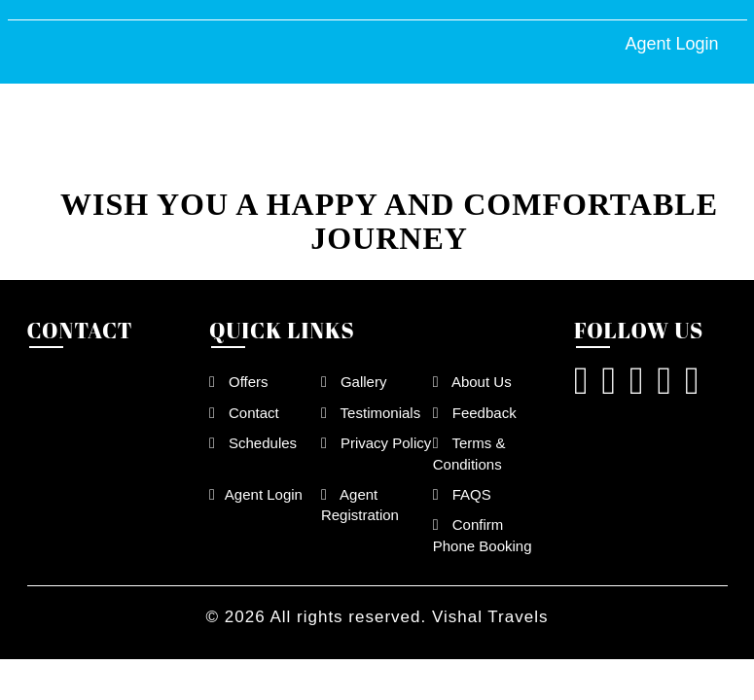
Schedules (253, 443)
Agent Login (671, 44)
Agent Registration (360, 505)
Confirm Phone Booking (483, 535)
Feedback (475, 413)
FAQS (462, 494)
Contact (244, 413)
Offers (239, 382)
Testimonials (371, 413)
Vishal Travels (490, 617)
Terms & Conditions (469, 453)
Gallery (354, 382)
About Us (472, 382)
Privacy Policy (376, 443)
